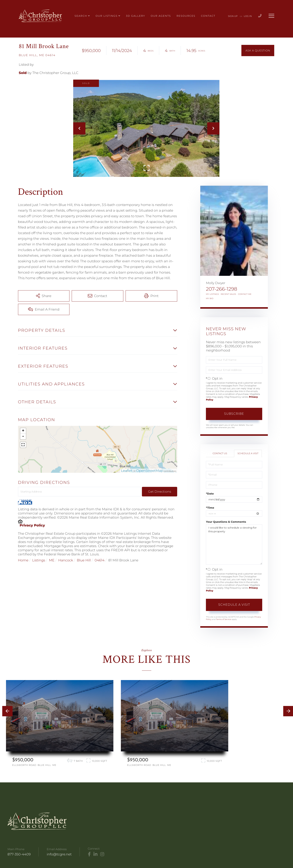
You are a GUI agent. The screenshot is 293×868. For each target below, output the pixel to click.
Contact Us (220, 454)
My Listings (212, 294)
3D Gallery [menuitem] (136, 16)
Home (23, 560)
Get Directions (160, 492)
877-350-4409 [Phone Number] (19, 854)
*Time (210, 508)
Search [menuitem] (81, 16)
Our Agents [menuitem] (161, 16)
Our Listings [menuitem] (107, 16)
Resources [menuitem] (186, 16)
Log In (248, 16)
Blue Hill (84, 560)
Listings (39, 560)
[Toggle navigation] (271, 16)
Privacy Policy (32, 525)
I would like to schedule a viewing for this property (234, 544)
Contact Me (245, 294)
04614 (100, 560)
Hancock (66, 560)
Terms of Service (224, 619)
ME (52, 560)
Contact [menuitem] (208, 16)
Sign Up (233, 16)
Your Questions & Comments (226, 522)
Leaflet (127, 471)
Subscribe (234, 414)
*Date (210, 494)
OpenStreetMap (150, 471)
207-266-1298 (221, 289)
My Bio (210, 298)
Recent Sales (228, 294)
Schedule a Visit (248, 454)
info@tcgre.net (59, 854)
